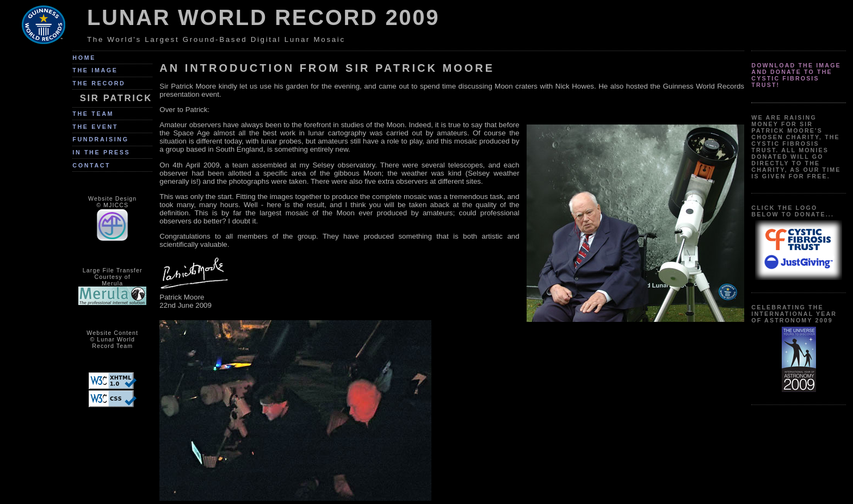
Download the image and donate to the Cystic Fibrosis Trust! (796, 75)
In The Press (101, 152)
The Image (95, 70)
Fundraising (100, 139)
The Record (99, 83)
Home (84, 58)
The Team (93, 114)
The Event (95, 127)
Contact (91, 165)
